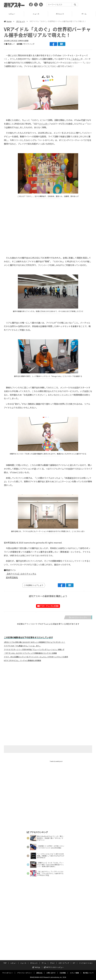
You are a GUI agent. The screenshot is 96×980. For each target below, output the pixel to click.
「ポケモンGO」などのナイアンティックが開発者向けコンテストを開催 (30, 653)
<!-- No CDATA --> (46, 226)
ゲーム (84, 14)
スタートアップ (64, 963)
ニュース (36, 14)
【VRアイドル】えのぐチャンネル (21, 574)
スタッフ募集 (74, 973)
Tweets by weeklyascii (56, 761)
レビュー (12, 14)
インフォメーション (86, 963)
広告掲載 (63, 973)
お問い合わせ (51, 973)
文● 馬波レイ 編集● (13, 44)
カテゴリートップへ (78, 617)
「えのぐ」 (76, 59)
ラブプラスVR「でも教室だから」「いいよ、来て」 (22, 646)
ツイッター (44, 124)
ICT (74, 963)
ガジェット (60, 14)
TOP (5, 963)
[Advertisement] (48, 688)
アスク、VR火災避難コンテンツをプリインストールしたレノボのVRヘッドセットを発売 (36, 657)
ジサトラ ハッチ (28, 44)
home (8, 21)
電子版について (88, 973)
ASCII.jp (36, 967)
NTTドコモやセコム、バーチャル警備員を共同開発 (22, 660)
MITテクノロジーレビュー (54, 967)
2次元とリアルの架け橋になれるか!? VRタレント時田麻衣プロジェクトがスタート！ (35, 642)
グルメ (52, 963)
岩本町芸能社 (12, 577)
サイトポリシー (8, 973)
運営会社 (39, 973)
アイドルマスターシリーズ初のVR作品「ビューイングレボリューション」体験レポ (34, 650)
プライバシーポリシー (25, 973)
